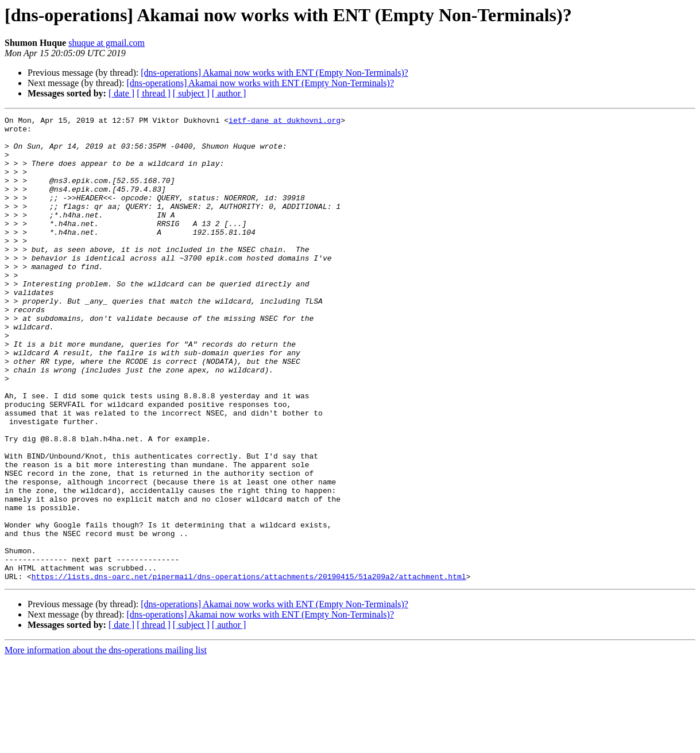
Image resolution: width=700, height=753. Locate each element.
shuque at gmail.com (107, 43)
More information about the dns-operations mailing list (106, 743)
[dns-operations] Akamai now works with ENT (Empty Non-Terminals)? (274, 73)
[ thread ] (154, 93)
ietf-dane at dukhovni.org (285, 122)
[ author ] (229, 93)
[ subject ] (191, 93)
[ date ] (121, 93)
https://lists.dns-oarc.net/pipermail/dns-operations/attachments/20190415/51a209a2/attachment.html (249, 669)
